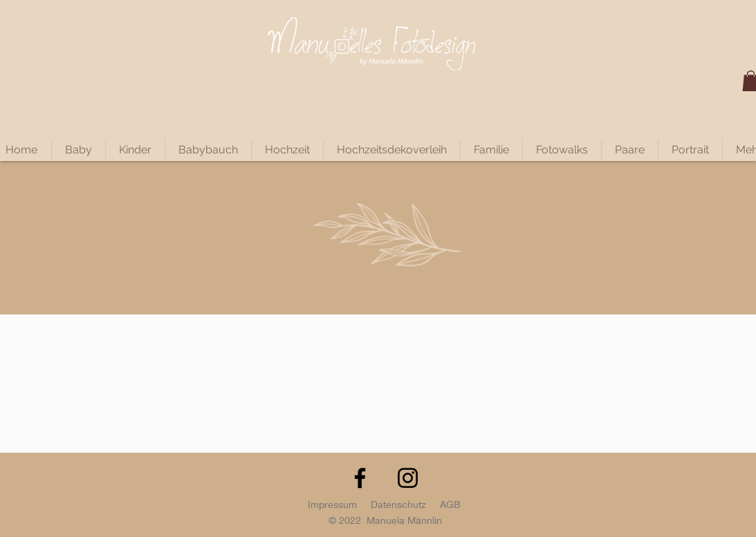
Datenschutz (398, 504)
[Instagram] (408, 478)
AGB (450, 504)
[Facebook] (360, 478)
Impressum (332, 504)
